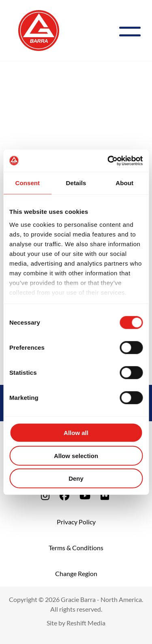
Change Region (76, 573)
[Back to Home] (39, 30)
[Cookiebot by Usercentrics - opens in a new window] (108, 160)
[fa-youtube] (85, 495)
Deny (76, 478)
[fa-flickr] (105, 495)
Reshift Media (86, 623)
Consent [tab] (27, 183)
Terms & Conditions (76, 548)
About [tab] (124, 183)
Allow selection (76, 455)
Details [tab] (76, 183)
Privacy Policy (76, 522)
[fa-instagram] (45, 495)
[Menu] (133, 31)
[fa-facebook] (64, 495)
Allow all (76, 433)
